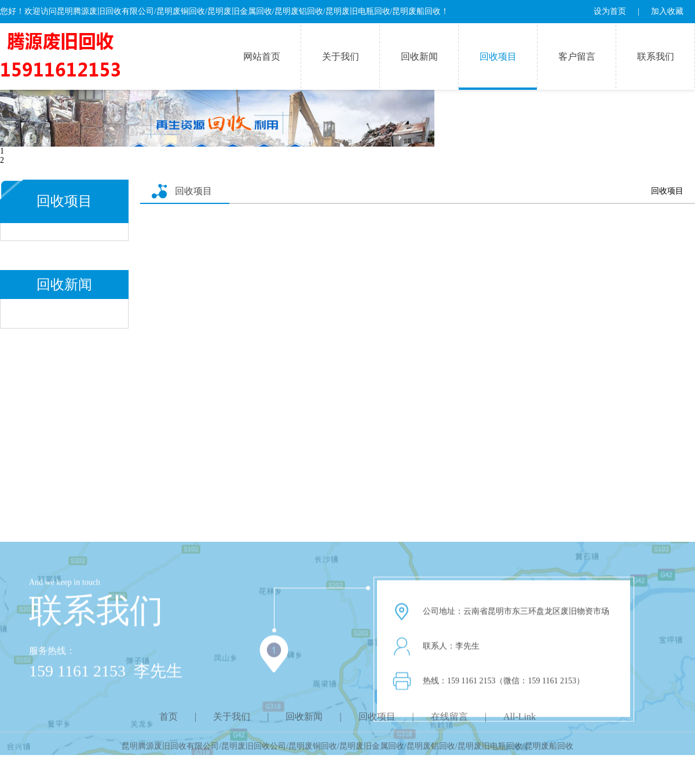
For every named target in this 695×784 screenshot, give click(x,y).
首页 (169, 722)
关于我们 (341, 56)
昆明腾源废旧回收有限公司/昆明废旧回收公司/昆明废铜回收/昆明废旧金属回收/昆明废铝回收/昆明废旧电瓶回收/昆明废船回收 (347, 750)
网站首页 (262, 56)
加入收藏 (667, 11)
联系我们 (656, 56)
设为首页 (610, 11)
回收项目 (498, 56)
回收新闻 (419, 56)
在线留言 (449, 722)
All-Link (520, 722)
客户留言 (577, 56)
